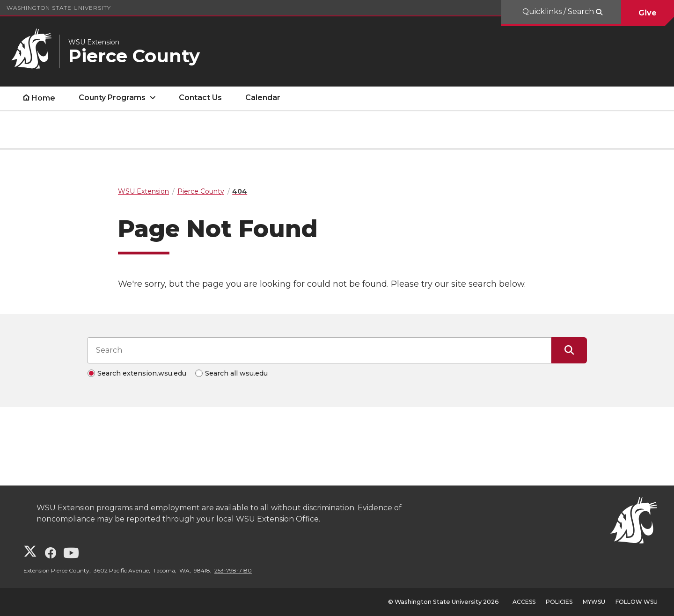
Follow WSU (637, 602)
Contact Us (200, 98)
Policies (559, 602)
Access (524, 602)
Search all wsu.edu (236, 373)
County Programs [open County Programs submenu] (112, 98)
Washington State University (59, 8)
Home (43, 98)
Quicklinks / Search (559, 11)
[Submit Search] (569, 350)
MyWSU (594, 602)
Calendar (263, 98)
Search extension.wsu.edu (142, 373)
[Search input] (319, 350)
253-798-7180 (233, 570)
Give (648, 13)
